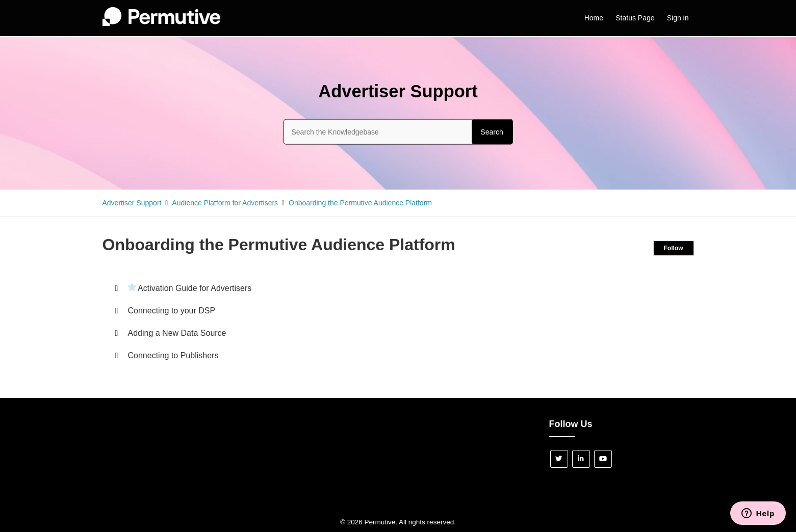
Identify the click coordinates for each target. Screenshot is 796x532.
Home (594, 18)
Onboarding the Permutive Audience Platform (360, 203)
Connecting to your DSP (172, 311)
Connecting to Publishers (173, 355)
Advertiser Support (132, 203)
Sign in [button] (678, 18)
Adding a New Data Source (177, 333)
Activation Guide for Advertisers (195, 288)
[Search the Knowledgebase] (398, 131)
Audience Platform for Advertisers (225, 203)
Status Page (635, 18)
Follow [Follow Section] (674, 248)
